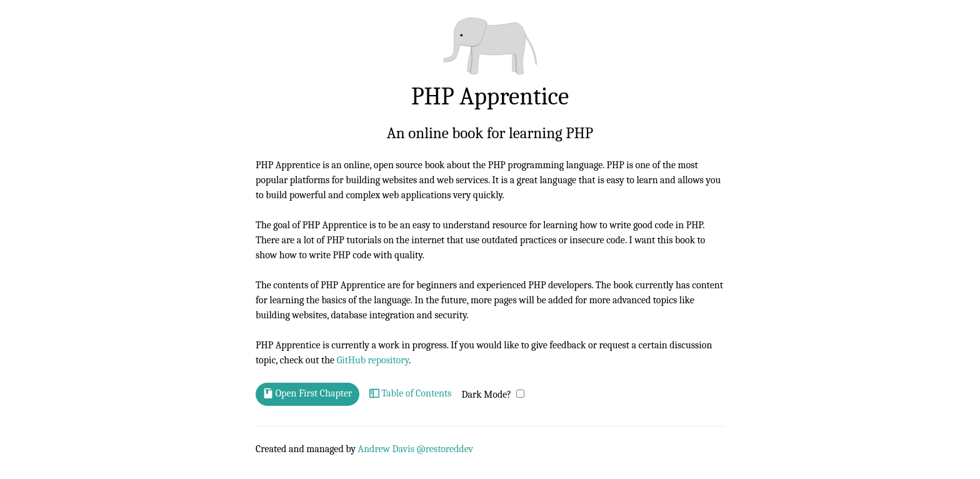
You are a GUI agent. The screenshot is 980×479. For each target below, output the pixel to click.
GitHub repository (373, 360)
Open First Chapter (307, 394)
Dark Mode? (486, 395)
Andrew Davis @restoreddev (416, 449)
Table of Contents (411, 394)
